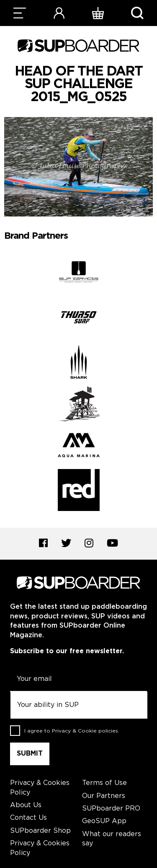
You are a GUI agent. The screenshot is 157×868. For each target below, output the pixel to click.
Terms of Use (104, 783)
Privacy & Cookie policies (85, 731)
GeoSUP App (104, 821)
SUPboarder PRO (111, 809)
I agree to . (72, 731)
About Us (26, 805)
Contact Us (28, 818)
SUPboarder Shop (40, 831)
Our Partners (104, 796)
